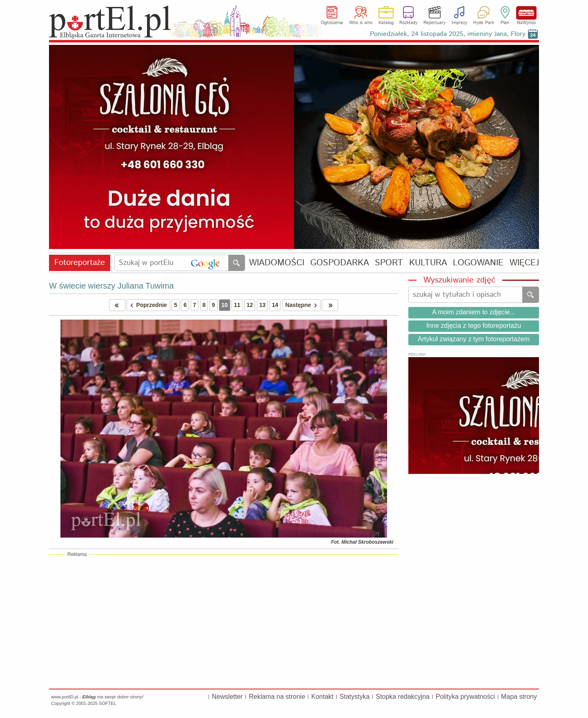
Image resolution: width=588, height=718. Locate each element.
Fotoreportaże (80, 263)
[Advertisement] (224, 621)
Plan (505, 23)
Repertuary (434, 23)
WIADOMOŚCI (277, 263)
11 (237, 305)
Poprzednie (147, 305)
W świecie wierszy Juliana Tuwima (111, 286)
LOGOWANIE (478, 263)
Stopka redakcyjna (403, 697)
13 (263, 305)
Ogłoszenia (332, 23)
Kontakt (322, 697)
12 (250, 305)
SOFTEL (108, 703)
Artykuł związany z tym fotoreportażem (474, 339)
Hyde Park (484, 23)
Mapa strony (519, 697)
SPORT (389, 263)
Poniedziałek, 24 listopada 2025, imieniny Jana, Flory (448, 34)
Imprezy (459, 23)
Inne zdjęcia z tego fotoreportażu (474, 326)
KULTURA (428, 263)
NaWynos (526, 13)
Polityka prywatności (465, 697)
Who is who (361, 23)
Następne (303, 305)
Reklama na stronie (277, 697)
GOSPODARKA (340, 263)
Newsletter (227, 697)
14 (275, 305)
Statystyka (355, 697)
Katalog (386, 23)
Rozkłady (408, 23)
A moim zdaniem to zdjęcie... (474, 312)
